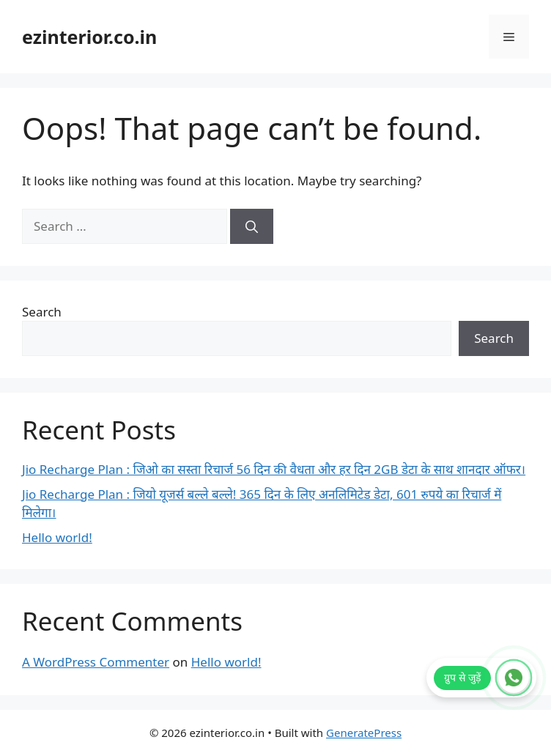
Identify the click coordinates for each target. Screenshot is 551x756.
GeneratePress (364, 733)
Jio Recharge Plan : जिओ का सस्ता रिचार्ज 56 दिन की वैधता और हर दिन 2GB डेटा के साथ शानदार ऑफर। (274, 469)
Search (42, 312)
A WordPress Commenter (96, 662)
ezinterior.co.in (89, 37)
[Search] (252, 226)
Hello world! (57, 537)
